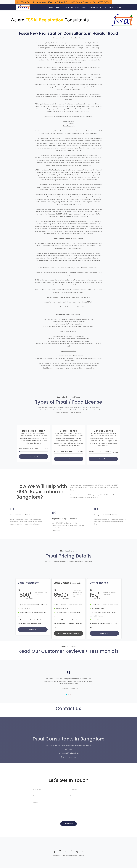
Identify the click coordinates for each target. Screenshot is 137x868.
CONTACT (119, 7)
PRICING (84, 7)
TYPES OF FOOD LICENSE (71, 7)
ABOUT (58, 7)
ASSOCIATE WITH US (107, 7)
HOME (49, 7)
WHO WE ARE (94, 7)
